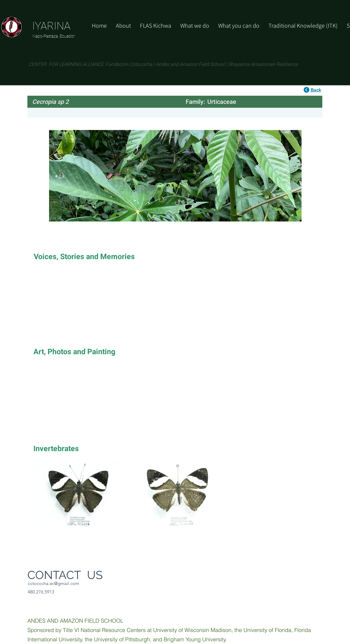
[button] (239, 26)
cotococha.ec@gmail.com (53, 583)
